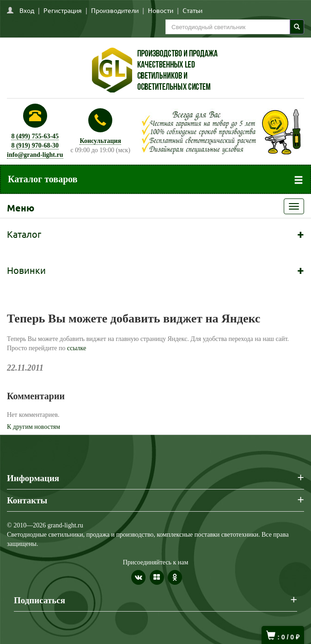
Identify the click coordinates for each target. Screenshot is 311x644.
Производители (115, 10)
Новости (161, 10)
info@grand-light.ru (35, 155)
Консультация (100, 141)
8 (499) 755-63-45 (35, 136)
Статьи (192, 10)
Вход (27, 10)
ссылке (77, 348)
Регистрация (63, 10)
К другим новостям (34, 427)
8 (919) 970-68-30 (35, 146)
